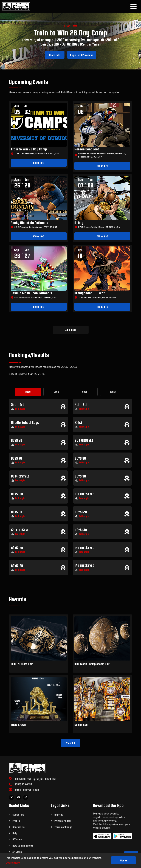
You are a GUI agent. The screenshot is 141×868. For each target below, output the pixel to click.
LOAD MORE (70, 330)
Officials (17, 839)
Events (16, 821)
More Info (55, 55)
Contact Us (19, 827)
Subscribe (18, 815)
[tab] (28, 392)
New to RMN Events (23, 846)
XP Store (17, 852)
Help (15, 833)
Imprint (59, 815)
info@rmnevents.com (27, 790)
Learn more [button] (13, 863)
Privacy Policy (63, 821)
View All (71, 743)
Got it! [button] (124, 860)
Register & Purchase (82, 55)
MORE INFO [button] (39, 163)
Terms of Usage (63, 827)
